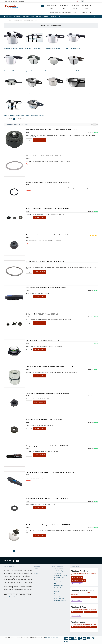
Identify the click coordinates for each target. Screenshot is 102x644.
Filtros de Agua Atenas (59, 598)
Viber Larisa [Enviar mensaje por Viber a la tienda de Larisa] (76, 630)
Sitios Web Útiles (58, 588)
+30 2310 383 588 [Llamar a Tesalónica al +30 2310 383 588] (77, 577)
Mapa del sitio (57, 594)
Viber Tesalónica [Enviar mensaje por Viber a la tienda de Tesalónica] (77, 584)
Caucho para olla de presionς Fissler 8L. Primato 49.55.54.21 (46, 261)
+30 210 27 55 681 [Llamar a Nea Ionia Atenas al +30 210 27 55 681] (77, 597)
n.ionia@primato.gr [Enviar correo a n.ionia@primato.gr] (90, 597)
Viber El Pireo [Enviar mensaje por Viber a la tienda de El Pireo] (76, 615)
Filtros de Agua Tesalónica (60, 600)
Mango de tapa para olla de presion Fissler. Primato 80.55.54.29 (47, 446)
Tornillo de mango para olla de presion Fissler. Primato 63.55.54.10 (48, 525)
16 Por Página (25, 125)
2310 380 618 (56, 638)
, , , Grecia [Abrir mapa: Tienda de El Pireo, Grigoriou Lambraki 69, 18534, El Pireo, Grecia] (85, 609)
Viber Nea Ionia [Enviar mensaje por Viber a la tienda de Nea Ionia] (77, 600)
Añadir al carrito (39, 140)
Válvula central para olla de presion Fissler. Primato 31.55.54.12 (47, 288)
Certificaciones (57, 573)
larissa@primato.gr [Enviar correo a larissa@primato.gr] (90, 627)
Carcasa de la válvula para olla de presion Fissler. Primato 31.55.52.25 (49, 235)
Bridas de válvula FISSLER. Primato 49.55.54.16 (42, 314)
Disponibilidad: (91, 132)
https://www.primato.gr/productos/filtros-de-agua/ (15, 596)
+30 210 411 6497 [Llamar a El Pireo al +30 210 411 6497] (77, 612)
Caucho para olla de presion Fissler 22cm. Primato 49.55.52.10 (47, 156)
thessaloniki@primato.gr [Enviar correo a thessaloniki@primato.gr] (79, 581)
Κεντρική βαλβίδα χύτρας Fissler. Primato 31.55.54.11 (44, 340)
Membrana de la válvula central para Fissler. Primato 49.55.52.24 (47, 393)
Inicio (5, 1)
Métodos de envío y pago (60, 571)
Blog (9, 1)
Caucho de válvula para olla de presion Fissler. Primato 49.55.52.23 (48, 182)
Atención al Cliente (58, 586)
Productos (10, 20)
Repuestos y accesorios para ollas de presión (26, 20)
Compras (36, 573)
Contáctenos (21, 1)
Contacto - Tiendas (58, 569)
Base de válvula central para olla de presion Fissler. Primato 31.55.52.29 (50, 367)
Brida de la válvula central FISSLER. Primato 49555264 (44, 419)
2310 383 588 (48, 638)
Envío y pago (14, 1)
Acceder (36, 569)
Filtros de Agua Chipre (59, 578)
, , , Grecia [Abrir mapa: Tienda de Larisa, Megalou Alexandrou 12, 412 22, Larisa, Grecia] (84, 624)
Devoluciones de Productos (60, 575)
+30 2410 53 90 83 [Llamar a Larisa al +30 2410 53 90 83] (77, 627)
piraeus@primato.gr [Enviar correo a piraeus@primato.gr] (90, 612)
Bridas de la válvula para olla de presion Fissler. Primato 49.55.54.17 (49, 208)
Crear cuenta (37, 571)
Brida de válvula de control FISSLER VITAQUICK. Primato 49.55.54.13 (49, 499)
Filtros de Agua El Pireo (59, 596)
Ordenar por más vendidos (12, 125)
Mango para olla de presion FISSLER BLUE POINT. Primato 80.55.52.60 (50, 472)
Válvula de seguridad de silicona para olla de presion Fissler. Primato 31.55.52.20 (53, 129)
